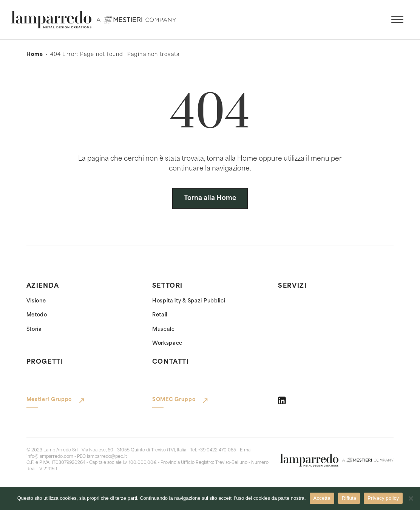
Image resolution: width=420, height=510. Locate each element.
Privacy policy (383, 498)
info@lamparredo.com (50, 457)
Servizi (292, 286)
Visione (36, 301)
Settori (168, 286)
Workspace (167, 343)
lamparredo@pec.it (107, 457)
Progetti (45, 362)
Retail (160, 315)
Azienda (43, 286)
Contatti (171, 362)
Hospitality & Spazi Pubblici (189, 301)
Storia (34, 329)
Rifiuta (349, 498)
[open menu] (397, 20)
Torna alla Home (210, 198)
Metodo (37, 315)
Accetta (322, 498)
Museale (164, 329)
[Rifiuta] (411, 498)
